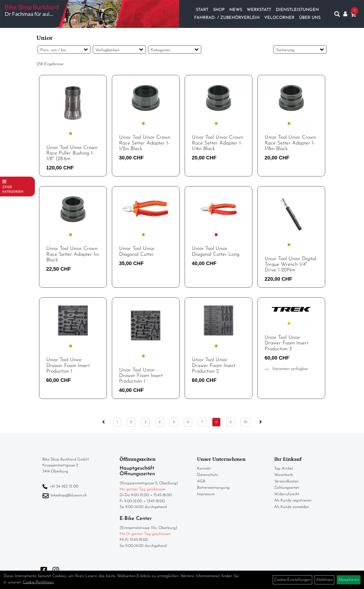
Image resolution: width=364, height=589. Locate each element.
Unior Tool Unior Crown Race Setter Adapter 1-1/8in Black (290, 143)
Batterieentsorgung (213, 488)
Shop (219, 10)
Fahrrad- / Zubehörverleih (227, 18)
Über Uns (310, 18)
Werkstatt (259, 10)
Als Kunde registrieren (293, 500)
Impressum (206, 494)
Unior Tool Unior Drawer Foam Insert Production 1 (68, 365)
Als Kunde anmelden (292, 507)
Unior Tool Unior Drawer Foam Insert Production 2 (214, 365)
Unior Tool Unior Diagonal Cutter (137, 251)
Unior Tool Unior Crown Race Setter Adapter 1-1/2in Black (145, 143)
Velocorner (279, 18)
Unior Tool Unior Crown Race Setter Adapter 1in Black (73, 254)
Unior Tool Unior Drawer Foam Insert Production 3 (286, 343)
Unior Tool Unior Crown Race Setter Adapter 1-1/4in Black (217, 143)
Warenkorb (284, 475)
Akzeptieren (349, 580)
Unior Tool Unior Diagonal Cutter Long (216, 251)
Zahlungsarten (287, 488)
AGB (201, 481)
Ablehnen (324, 580)
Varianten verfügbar (289, 369)
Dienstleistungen (297, 10)
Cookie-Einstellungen (292, 580)
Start (202, 10)
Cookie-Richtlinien (38, 582)
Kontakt (204, 469)
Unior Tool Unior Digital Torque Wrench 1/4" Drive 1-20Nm (291, 264)
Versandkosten (286, 481)
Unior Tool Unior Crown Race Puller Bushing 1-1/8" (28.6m (72, 153)
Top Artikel (284, 469)
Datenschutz (207, 475)
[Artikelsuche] (337, 15)
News (236, 10)
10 (245, 422)
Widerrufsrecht (287, 494)
